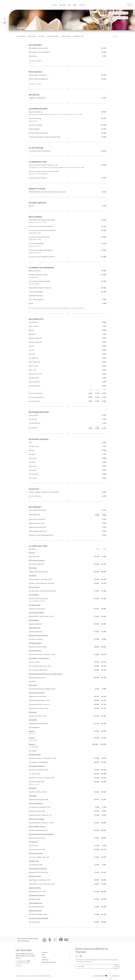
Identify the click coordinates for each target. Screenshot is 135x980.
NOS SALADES (32, 36)
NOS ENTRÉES (21, 36)
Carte (75, 5)
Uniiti (117, 976)
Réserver (62, 5)
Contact (82, 5)
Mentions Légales (49, 962)
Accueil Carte (22, 25)
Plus (115, 36)
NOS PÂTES (42, 36)
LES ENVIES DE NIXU (53, 36)
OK (116, 966)
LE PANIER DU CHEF (78, 36)
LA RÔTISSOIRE (66, 36)
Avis (69, 5)
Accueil (55, 5)
